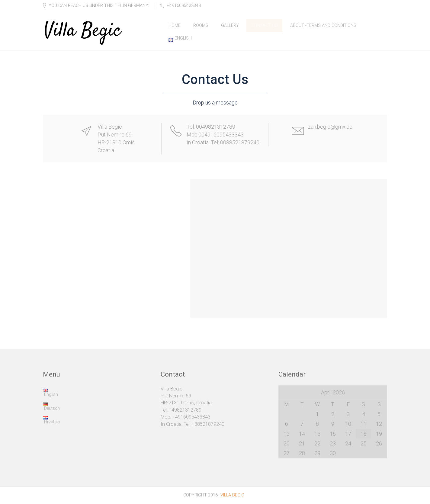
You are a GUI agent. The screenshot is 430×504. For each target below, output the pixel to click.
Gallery (230, 26)
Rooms (201, 26)
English (180, 39)
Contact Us (265, 26)
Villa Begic (83, 26)
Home (175, 26)
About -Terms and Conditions (323, 26)
